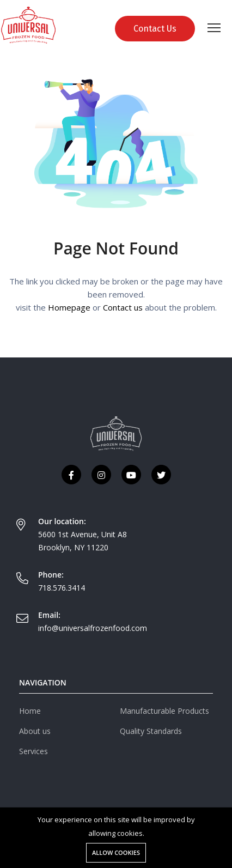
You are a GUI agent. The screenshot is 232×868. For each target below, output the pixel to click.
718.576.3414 (62, 588)
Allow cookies (116, 852)
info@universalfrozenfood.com (93, 628)
